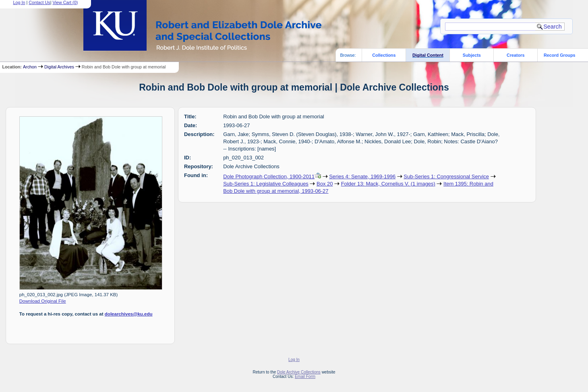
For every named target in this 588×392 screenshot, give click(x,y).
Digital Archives (59, 67)
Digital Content (428, 55)
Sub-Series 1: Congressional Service (446, 176)
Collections (384, 55)
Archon (30, 67)
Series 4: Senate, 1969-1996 (362, 176)
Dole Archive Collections (299, 372)
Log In (294, 360)
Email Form (305, 377)
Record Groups (560, 55)
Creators (516, 55)
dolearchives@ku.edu (129, 314)
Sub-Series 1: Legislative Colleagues (266, 184)
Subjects (472, 55)
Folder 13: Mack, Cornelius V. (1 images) (388, 184)
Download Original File (43, 301)
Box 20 (325, 184)
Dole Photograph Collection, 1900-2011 (269, 176)
